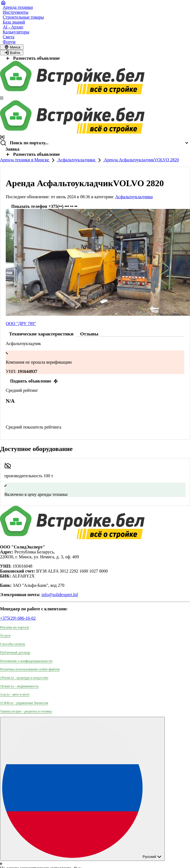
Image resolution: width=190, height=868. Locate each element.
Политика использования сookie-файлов (30, 669)
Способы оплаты (13, 644)
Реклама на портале (15, 627)
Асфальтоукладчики (76, 160)
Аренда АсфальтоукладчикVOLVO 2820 (141, 160)
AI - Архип (13, 27)
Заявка (12, 149)
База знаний (14, 22)
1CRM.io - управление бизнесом (24, 703)
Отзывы (89, 334)
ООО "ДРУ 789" (21, 324)
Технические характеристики (41, 334)
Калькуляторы (16, 32)
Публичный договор (15, 653)
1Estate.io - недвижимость (19, 686)
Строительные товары (23, 17)
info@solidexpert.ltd (60, 595)
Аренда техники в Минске (25, 160)
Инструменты (16, 12)
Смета (8, 37)
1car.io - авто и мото (15, 694)
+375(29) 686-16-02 (18, 618)
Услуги (5, 636)
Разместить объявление (32, 58)
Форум (9, 42)
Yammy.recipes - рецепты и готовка (26, 711)
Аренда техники (18, 7)
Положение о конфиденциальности (26, 661)
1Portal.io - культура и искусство (24, 678)
